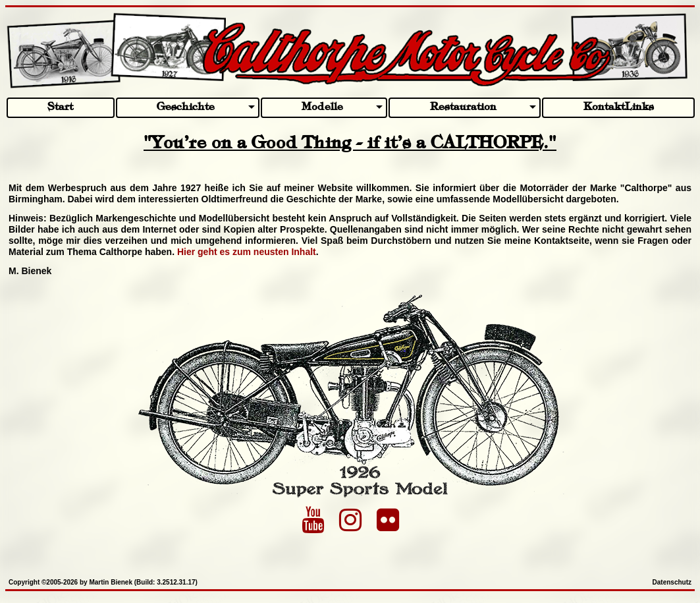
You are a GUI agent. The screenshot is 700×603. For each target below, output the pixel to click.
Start (60, 107)
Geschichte (186, 107)
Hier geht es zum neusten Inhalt (247, 252)
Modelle (322, 107)
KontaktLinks (619, 107)
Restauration (463, 107)
